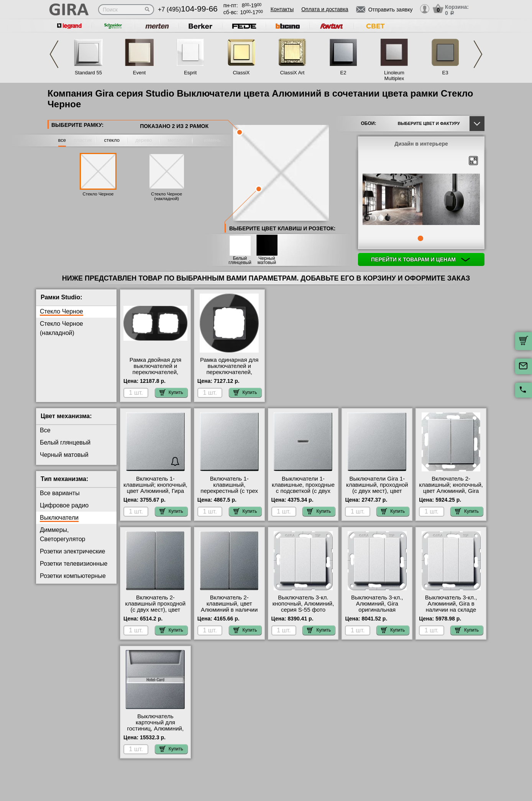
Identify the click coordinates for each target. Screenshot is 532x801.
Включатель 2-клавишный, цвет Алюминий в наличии (229, 604)
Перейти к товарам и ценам (420, 259)
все (62, 140)
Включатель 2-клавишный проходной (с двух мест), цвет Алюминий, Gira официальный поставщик (156, 613)
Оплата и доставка (325, 9)
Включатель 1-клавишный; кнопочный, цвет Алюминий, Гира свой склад (155, 488)
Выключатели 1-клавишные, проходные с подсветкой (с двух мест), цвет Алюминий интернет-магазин (303, 491)
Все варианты (60, 493)
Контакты (282, 9)
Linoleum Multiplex (394, 76)
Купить (171, 392)
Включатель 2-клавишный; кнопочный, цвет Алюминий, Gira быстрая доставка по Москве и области (451, 491)
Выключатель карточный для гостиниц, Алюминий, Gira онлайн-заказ (156, 725)
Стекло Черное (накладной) (167, 196)
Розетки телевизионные (74, 564)
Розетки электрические (72, 551)
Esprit (190, 73)
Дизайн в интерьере (421, 144)
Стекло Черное (98, 194)
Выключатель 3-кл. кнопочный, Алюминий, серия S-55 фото (303, 604)
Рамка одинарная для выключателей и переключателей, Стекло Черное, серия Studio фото (229, 372)
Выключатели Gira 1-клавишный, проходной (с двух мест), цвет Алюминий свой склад (377, 488)
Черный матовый (267, 261)
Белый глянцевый (240, 261)
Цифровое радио (64, 505)
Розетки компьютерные (73, 576)
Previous (54, 54)
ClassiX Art (292, 73)
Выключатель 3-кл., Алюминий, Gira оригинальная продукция (377, 607)
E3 (445, 73)
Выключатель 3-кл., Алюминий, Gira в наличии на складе (451, 604)
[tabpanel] (421, 200)
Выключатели (59, 518)
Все (45, 430)
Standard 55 (88, 73)
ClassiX (241, 73)
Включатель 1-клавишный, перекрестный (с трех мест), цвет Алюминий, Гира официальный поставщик (229, 494)
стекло (112, 140)
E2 (343, 73)
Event (139, 73)
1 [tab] (420, 238)
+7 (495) (188, 9)
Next (478, 54)
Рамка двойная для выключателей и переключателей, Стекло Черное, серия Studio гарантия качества (155, 375)
